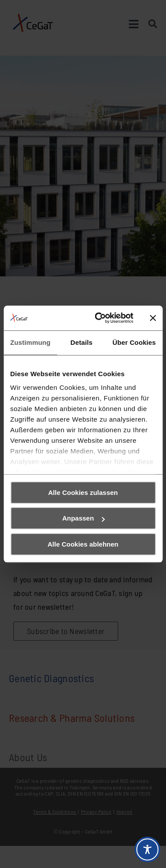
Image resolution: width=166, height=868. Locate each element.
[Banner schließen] (153, 318)
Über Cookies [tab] (134, 342)
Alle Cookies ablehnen (83, 544)
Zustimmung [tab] (30, 342)
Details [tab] (81, 342)
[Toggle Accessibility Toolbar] (147, 849)
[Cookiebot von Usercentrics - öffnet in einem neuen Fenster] (99, 318)
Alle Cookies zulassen (83, 492)
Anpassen (83, 518)
